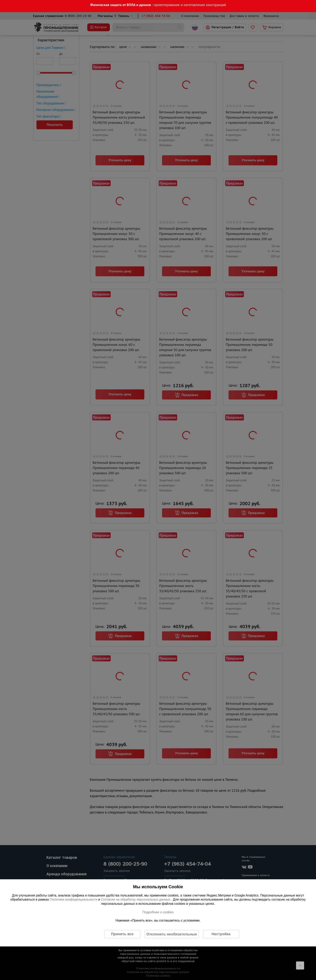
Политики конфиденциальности (74, 899)
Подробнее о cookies (158, 912)
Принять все (122, 934)
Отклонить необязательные (172, 934)
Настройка (221, 934)
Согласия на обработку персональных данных (136, 899)
